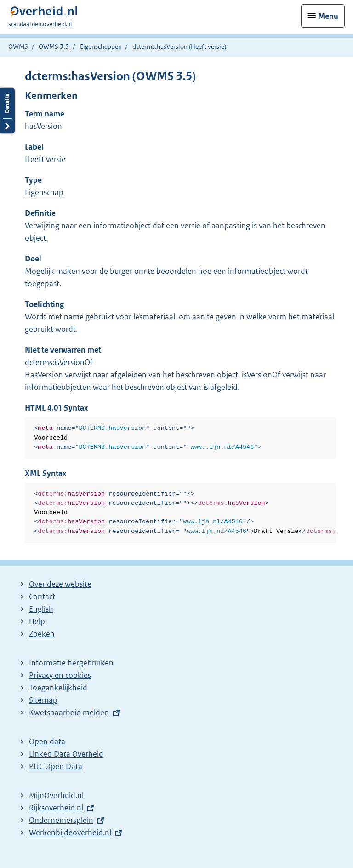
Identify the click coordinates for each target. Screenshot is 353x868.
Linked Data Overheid (66, 754)
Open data (47, 741)
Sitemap (43, 700)
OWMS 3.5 (54, 46)
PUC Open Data (56, 766)
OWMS (18, 46)
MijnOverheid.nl (56, 795)
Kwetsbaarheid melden (69, 712)
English (41, 609)
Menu (328, 16)
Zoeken (42, 634)
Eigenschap (44, 192)
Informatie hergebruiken (71, 663)
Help (37, 621)
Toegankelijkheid (58, 688)
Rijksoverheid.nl (56, 808)
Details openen (7, 111)
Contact (42, 596)
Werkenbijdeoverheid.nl (70, 833)
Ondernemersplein (61, 820)
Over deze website (60, 584)
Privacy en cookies (60, 675)
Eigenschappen (101, 46)
